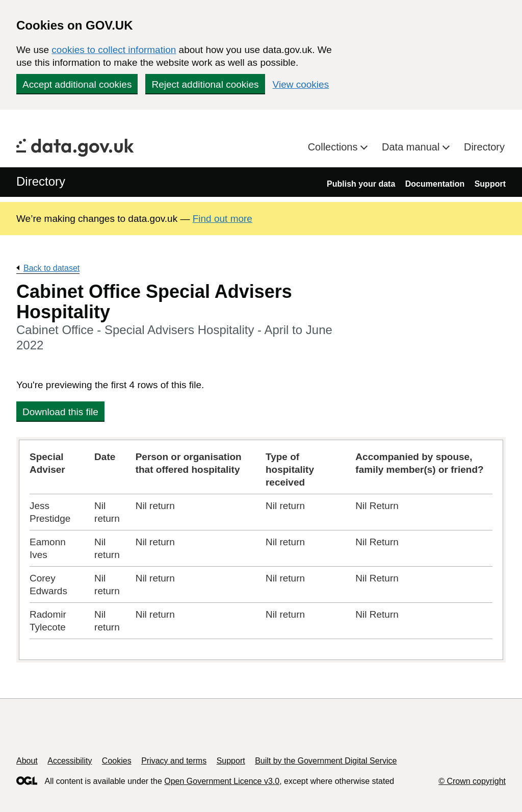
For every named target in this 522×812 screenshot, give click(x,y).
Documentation (435, 184)
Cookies (117, 761)
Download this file (60, 412)
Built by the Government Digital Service (326, 761)
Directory (484, 147)
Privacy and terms (174, 761)
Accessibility (70, 761)
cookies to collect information (114, 50)
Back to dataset (51, 268)
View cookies (301, 84)
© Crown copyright (472, 781)
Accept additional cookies (77, 84)
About (27, 761)
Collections (334, 147)
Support (490, 184)
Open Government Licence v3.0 (222, 781)
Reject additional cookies (205, 84)
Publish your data (361, 184)
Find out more (223, 219)
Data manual (412, 147)
